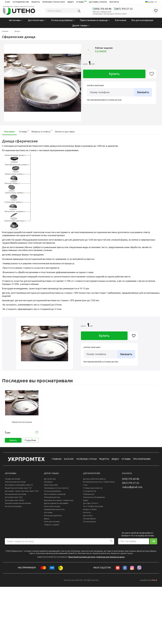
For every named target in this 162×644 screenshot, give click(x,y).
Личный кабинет (90, 521)
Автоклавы (15, 20)
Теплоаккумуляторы (52, 499)
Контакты (87, 514)
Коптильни (121, 20)
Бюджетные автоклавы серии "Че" (18, 490)
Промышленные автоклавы (16, 496)
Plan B (154, 582)
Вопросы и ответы (42, 131)
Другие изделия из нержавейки (56, 505)
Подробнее (30, 441)
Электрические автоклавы (15, 484)
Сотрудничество (90, 493)
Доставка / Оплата (91, 505)
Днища (17, 31)
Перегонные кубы (51, 487)
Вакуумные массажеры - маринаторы (59, 502)
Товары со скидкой (51, 527)
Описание (9, 131)
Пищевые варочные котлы (54, 511)
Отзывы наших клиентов (93, 490)
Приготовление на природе (94, 20)
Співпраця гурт (89, 496)
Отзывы (24, 131)
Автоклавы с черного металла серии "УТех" (22, 493)
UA (149, 2)
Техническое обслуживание (94, 499)
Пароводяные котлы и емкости (56, 490)
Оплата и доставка (65, 131)
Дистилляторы (36, 20)
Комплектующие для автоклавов (18, 505)
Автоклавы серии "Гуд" (14, 499)
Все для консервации (142, 20)
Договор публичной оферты (94, 481)
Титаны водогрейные (62, 20)
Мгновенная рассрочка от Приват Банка (99, 484)
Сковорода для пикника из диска (110, 559)
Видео (86, 502)
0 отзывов (101, 51)
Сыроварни (48, 484)
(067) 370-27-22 (124, 9)
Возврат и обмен (90, 511)
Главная (5, 31)
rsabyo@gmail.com (132, 489)
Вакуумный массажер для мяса (82, 559)
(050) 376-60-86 (103, 9)
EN (152, 2)
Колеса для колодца (52, 508)
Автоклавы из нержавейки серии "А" (19, 487)
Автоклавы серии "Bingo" (15, 502)
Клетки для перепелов (53, 517)
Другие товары (80, 25)
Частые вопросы (90, 524)
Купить (114, 74)
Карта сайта (88, 517)
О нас (85, 487)
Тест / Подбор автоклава (93, 508)
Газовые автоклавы (13, 481)
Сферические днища (22, 422)
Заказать (143, 92)
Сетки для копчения (52, 524)
